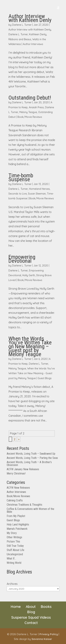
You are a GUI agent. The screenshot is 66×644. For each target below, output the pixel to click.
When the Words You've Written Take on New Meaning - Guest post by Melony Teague (32, 373)
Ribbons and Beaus (20, 39)
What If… (11, 559)
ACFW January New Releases (23, 469)
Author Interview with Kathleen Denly (30, 18)
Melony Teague (28, 112)
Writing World (14, 563)
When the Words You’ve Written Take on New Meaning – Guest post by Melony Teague (30, 346)
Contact (31, 623)
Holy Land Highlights (18, 525)
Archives (12, 584)
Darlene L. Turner (22, 25)
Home (16, 607)
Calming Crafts (15, 500)
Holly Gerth (29, 275)
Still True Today (15, 546)
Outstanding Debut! (30, 98)
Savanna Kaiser (42, 639)
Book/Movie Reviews (30, 117)
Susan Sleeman (37, 194)
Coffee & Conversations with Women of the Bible (30, 510)
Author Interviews (33, 44)
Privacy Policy (49, 634)
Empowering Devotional (22, 259)
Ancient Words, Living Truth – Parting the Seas (32, 458)
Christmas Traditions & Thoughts (24, 505)
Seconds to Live (18, 194)
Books (46, 607)
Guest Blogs (45, 378)
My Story (12, 533)
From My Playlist (16, 516)
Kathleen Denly (38, 34)
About (31, 607)
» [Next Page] (19, 439)
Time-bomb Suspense (21, 177)
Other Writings (14, 537)
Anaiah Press (36, 107)
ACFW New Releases (18, 488)
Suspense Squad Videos (31, 617)
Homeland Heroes (39, 189)
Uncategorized (15, 554)
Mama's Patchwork (17, 529)
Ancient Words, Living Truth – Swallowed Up (31, 454)
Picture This (13, 542)
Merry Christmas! (16, 473)
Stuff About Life (15, 550)
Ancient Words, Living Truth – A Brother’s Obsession (29, 464)
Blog (31, 612)
